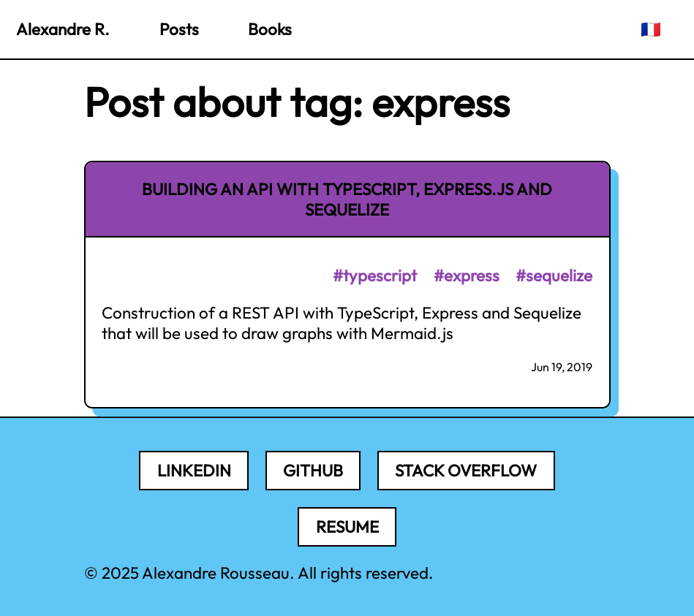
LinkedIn (194, 471)
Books (270, 29)
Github (313, 471)
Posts (179, 29)
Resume (347, 527)
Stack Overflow (466, 471)
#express (467, 275)
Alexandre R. (63, 29)
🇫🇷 (651, 29)
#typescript (375, 275)
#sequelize (554, 275)
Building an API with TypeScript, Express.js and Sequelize (347, 199)
